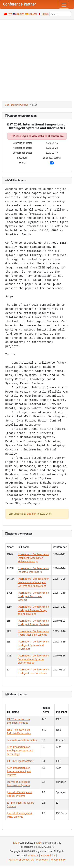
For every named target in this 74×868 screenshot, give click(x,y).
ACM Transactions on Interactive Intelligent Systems (19, 771)
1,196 (39, 843)
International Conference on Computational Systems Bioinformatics (33, 659)
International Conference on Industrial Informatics (33, 570)
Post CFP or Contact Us (21, 860)
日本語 (45, 14)
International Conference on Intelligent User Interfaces (33, 671)
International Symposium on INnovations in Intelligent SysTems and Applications (33, 582)
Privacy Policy (58, 860)
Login (25, 136)
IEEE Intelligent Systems (20, 761)
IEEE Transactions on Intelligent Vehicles (18, 721)
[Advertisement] (37, 58)
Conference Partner (17, 105)
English (21, 14)
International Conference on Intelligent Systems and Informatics (33, 645)
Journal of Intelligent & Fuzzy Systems (20, 815)
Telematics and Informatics (22, 740)
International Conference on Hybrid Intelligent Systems (33, 633)
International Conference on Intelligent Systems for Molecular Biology (33, 558)
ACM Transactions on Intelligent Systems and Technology (20, 751)
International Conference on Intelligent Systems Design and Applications (33, 610)
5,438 (16, 843)
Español (33, 14)
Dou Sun (32, 514)
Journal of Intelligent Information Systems (19, 784)
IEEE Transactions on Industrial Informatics (19, 731)
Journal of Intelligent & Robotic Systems (20, 794)
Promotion (42, 860)
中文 (10, 14)
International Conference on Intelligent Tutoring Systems (33, 622)
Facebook (46, 855)
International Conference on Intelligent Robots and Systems (33, 596)
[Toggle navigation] (64, 5)
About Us (33, 855)
